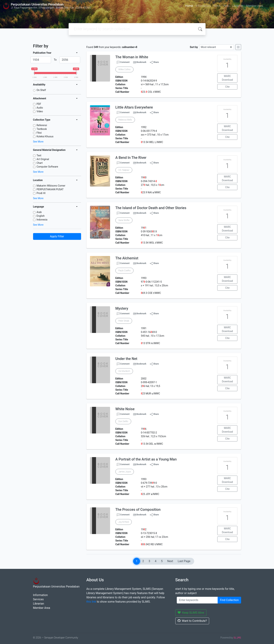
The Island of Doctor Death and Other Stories (151, 208)
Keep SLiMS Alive (191, 613)
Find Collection (229, 600)
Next (170, 561)
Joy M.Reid (124, 522)
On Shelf (41, 90)
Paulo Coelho (125, 271)
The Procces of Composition (138, 510)
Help (226, 6)
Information (203, 6)
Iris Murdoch (124, 371)
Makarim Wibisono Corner (51, 186)
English (41, 216)
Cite (228, 87)
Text (39, 155)
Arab (39, 212)
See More (38, 142)
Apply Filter (57, 236)
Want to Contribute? (192, 621)
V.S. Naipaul (124, 170)
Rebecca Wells (125, 120)
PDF (39, 104)
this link (91, 602)
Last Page (184, 561)
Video (40, 111)
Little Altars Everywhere (134, 107)
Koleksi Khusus (45, 136)
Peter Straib (124, 321)
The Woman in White (132, 57)
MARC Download (227, 78)
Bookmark (141, 62)
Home (189, 6)
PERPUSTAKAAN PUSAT (50, 189)
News (217, 6)
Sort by (194, 47)
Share (154, 62)
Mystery (122, 308)
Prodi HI (41, 193)
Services (38, 599)
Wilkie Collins (124, 69)
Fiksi (39, 133)
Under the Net (126, 359)
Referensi (42, 125)
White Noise (125, 409)
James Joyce (125, 472)
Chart (40, 163)
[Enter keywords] (197, 600)
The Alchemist (127, 258)
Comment (123, 62)
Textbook (42, 129)
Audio (40, 108)
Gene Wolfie (124, 220)
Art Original (43, 159)
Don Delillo (123, 421)
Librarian (238, 6)
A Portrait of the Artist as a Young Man (146, 459)
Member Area (254, 6)
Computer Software (47, 167)
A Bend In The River (131, 158)
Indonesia (42, 220)
